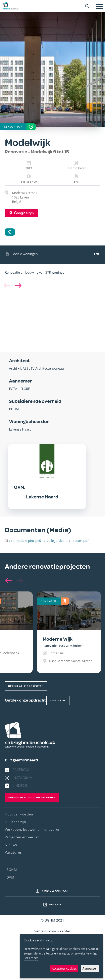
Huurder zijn (15, 822)
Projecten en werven (22, 837)
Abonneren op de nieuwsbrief (32, 798)
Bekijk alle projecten (26, 686)
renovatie (58, 701)
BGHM (12, 870)
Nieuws (11, 845)
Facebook (22, 770)
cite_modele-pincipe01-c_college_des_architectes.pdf (49, 541)
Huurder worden (19, 814)
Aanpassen (90, 968)
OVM (10, 877)
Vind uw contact (55, 891)
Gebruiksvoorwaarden (53, 931)
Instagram (23, 778)
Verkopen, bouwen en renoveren (33, 830)
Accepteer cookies (64, 968)
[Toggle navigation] (99, 6)
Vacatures (13, 852)
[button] (17, 285)
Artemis (55, 904)
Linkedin (21, 786)
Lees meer (31, 958)
